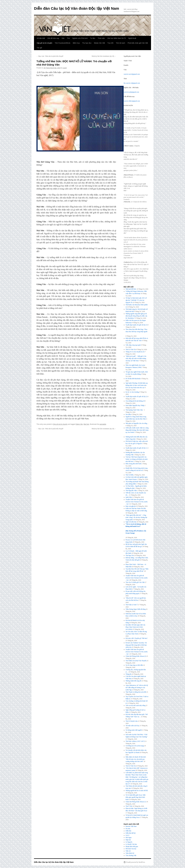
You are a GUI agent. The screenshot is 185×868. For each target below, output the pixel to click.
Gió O (127, 835)
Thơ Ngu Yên (130, 555)
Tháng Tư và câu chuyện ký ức (135, 352)
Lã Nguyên (129, 842)
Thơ (68, 38)
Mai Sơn (86, 424)
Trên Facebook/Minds (63, 43)
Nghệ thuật (132, 38)
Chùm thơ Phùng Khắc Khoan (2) (136, 656)
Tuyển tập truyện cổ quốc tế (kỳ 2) (137, 397)
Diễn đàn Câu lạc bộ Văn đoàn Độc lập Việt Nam (77, 8)
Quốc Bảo (129, 497)
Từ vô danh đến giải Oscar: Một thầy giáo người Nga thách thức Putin (136, 797)
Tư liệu (93, 38)
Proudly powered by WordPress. (136, 862)
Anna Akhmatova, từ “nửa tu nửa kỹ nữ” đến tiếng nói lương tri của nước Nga (137, 688)
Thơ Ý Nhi (129, 806)
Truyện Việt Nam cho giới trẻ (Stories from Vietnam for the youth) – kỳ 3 (137, 502)
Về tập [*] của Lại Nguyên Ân (136, 300)
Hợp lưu (128, 840)
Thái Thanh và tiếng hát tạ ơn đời (136, 692)
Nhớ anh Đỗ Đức (131, 289)
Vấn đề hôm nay (53, 38)
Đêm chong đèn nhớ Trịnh (134, 464)
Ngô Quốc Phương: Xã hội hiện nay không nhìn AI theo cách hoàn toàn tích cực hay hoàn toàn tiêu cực (137, 385)
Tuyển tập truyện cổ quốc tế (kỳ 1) (137, 448)
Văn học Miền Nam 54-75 (117, 38)
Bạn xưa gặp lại (131, 506)
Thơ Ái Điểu (130, 475)
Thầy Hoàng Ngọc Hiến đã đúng (136, 609)
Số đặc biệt (41, 38)
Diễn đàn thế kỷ (131, 833)
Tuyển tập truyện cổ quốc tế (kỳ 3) (137, 325)
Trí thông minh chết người (134, 730)
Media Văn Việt (99, 43)
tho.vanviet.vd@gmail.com (132, 83)
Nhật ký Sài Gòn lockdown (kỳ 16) (104, 56)
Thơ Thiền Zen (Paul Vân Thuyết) (136, 661)
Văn (63, 38)
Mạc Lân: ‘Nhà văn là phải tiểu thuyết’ (50, 56)
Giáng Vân (79, 424)
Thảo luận (101, 38)
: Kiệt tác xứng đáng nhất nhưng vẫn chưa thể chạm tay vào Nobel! (137, 430)
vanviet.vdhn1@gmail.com (132, 101)
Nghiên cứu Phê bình (80, 38)
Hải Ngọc (129, 838)
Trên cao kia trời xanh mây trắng (136, 705)
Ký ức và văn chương (132, 392)
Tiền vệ (128, 851)
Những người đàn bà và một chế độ (137, 791)
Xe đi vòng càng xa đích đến (134, 665)
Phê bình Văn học (131, 849)
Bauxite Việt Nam (131, 826)
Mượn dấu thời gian (132, 846)
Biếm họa (76, 43)
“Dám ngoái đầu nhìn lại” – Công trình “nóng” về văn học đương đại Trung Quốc (136, 517)
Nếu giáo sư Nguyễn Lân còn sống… (137, 423)
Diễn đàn (128, 831)
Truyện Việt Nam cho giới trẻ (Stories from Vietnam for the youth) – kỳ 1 (137, 652)
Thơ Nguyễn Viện (131, 491)
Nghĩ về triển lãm (131, 522)
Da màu (128, 829)
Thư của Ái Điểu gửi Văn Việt (135, 582)
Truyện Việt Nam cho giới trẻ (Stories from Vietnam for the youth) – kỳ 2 (137, 578)
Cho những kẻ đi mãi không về (135, 401)
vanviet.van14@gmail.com (132, 74)
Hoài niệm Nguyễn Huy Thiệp (135, 405)
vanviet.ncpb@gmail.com (131, 92)
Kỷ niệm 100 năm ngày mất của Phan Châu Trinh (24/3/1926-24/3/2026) (135, 627)
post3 (65, 68)
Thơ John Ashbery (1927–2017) (135, 741)
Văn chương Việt (131, 855)
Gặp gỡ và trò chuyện (45, 43)
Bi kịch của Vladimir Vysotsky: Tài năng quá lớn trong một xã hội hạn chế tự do (136, 645)
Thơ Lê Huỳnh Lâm (132, 721)
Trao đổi (110, 43)
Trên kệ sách (121, 43)
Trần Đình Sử (130, 853)
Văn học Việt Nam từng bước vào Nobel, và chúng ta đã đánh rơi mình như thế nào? (137, 459)
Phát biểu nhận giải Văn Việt (138, 43)
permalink (103, 424)
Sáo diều (128, 414)
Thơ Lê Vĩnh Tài (131, 349)
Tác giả (39, 48)
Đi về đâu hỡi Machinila (133, 379)
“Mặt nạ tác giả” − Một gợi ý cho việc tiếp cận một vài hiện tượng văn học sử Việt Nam (136, 358)
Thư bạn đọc (87, 43)
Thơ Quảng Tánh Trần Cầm (135, 410)
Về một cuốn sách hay (132, 726)
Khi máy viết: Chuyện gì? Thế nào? (137, 638)
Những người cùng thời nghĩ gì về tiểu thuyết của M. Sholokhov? (136, 316)
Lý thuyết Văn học (131, 844)
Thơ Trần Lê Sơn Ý (132, 605)
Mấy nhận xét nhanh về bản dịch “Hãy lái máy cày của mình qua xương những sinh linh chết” (136, 759)
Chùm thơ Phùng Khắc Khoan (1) (136, 802)
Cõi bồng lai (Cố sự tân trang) (135, 746)
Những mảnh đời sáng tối (134, 681)
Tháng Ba (129, 674)
